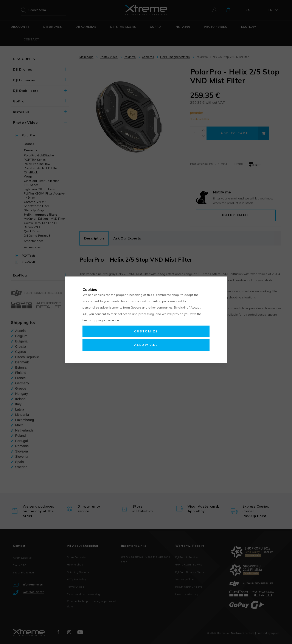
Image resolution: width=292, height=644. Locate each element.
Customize (146, 331)
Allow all (146, 345)
